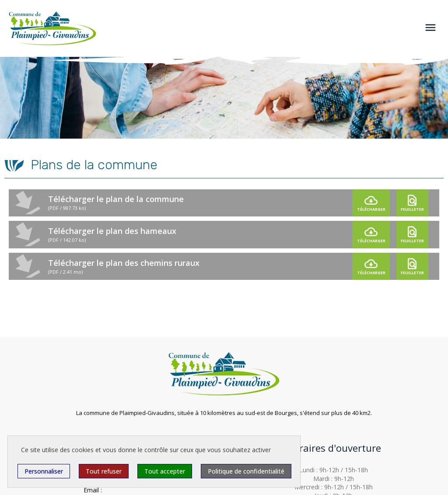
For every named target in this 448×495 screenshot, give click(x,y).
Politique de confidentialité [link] (246, 471)
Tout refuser (104, 471)
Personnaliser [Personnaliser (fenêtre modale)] (44, 471)
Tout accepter (165, 471)
